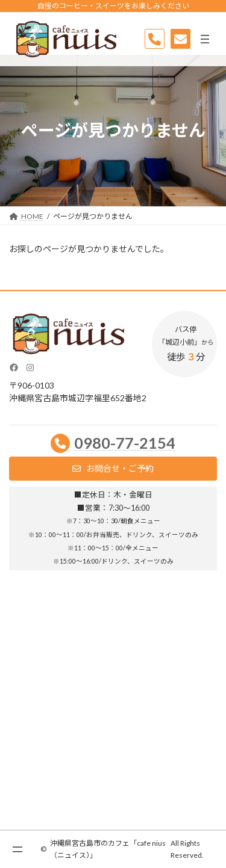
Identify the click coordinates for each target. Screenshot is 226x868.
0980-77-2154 (125, 443)
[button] (113, 469)
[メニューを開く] (205, 39)
